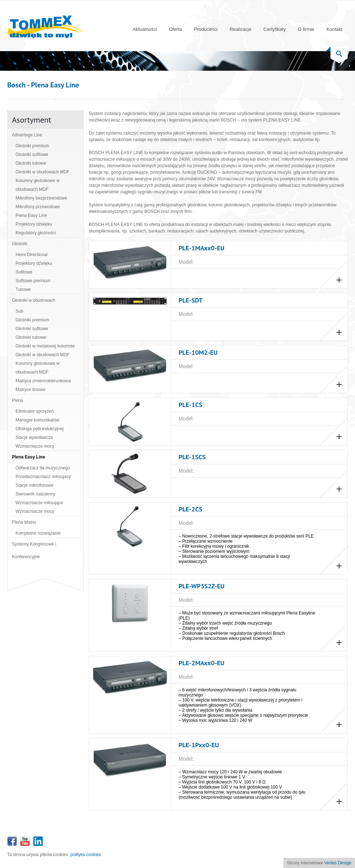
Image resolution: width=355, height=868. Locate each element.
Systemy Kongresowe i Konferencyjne (34, 550)
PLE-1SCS (192, 457)
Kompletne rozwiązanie (38, 533)
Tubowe (23, 289)
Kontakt (334, 29)
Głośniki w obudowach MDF (43, 172)
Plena (18, 400)
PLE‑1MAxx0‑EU (201, 248)
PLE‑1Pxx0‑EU (199, 745)
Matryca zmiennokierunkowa (43, 381)
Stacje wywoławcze (34, 437)
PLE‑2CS (190, 509)
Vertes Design (338, 863)
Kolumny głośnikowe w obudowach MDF (37, 185)
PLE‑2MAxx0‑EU (201, 663)
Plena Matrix (24, 522)
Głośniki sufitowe (32, 155)
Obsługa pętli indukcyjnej (40, 429)
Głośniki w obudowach (34, 300)
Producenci (206, 29)
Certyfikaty (274, 29)
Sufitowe (24, 272)
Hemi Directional (32, 255)
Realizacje (241, 29)
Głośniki (20, 244)
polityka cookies (86, 855)
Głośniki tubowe (31, 163)
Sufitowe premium (33, 281)
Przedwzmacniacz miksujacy (43, 477)
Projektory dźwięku (34, 224)
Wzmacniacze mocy (35, 446)
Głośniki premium (32, 146)
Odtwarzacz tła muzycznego (43, 468)
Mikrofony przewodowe (38, 207)
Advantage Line (27, 135)
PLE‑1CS (190, 405)
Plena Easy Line (31, 215)
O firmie (306, 29)
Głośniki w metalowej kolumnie (45, 346)
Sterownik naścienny (35, 494)
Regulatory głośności (36, 233)
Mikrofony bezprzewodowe (41, 198)
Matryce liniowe (31, 390)
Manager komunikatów (37, 420)
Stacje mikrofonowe (35, 485)
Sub (19, 311)
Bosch (16, 85)
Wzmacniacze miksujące (39, 503)
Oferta (175, 29)
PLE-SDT (191, 300)
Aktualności (145, 29)
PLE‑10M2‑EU (198, 352)
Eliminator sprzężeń (35, 411)
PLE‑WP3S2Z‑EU (202, 586)
